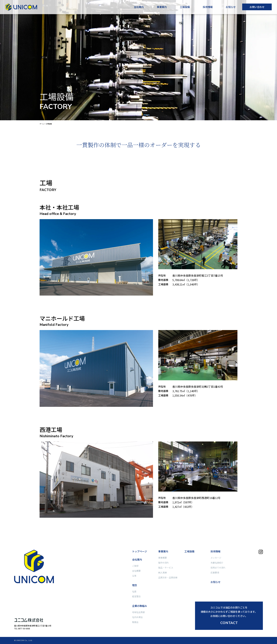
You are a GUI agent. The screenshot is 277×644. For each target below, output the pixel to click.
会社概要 (136, 571)
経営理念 (136, 596)
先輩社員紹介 (217, 563)
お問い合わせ (257, 7)
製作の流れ (164, 563)
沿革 (134, 576)
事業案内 (162, 7)
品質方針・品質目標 (168, 577)
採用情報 (208, 7)
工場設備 (185, 7)
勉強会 (135, 622)
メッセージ (216, 558)
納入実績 (163, 572)
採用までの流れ (218, 568)
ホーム (42, 124)
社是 (134, 591)
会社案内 (139, 7)
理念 (135, 585)
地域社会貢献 (138, 612)
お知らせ (231, 7)
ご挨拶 (135, 566)
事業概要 (163, 558)
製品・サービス (166, 568)
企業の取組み (140, 606)
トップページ (140, 551)
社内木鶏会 (137, 617)
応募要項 (215, 572)
